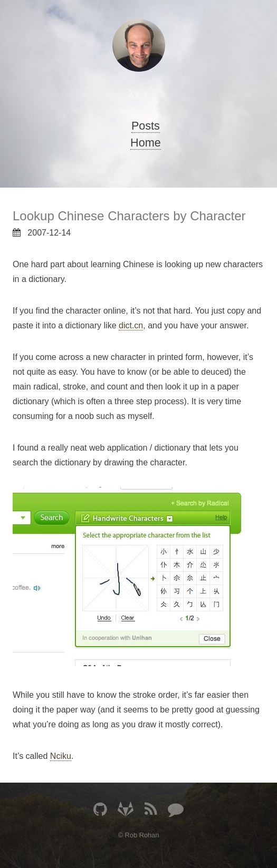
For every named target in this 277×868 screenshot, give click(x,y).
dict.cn (131, 325)
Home (146, 143)
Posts (146, 126)
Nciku (61, 756)
